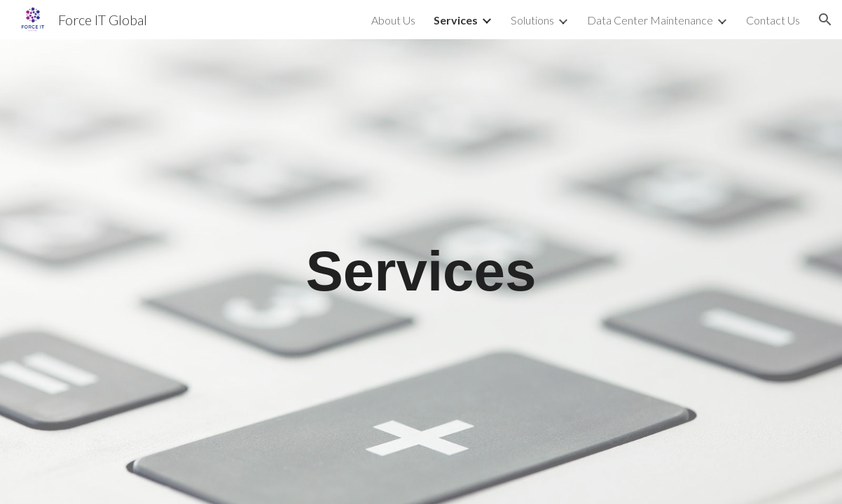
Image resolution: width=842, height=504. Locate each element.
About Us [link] (393, 20)
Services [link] (456, 20)
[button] (825, 20)
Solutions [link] (532, 20)
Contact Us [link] (773, 20)
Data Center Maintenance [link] (650, 20)
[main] (421, 272)
